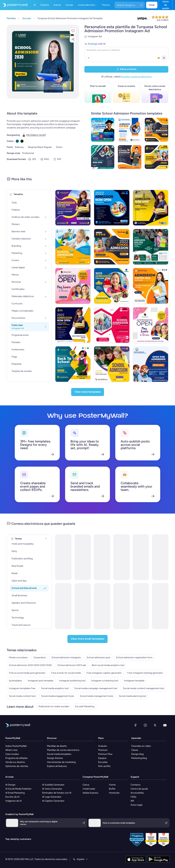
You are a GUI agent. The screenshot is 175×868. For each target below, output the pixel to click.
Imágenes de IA (14, 801)
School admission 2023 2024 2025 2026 (30, 665)
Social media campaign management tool (96, 688)
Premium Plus (105, 754)
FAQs (133, 797)
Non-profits (104, 766)
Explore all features (57, 766)
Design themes (55, 758)
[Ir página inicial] (14, 5)
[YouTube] (165, 725)
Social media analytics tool (55, 688)
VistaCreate (89, 789)
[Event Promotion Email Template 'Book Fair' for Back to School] (83, 557)
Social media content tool (22, 696)
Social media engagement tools (58, 696)
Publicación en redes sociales (54, 706)
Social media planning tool (133, 696)
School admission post (98, 657)
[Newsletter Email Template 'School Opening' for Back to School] (63, 606)
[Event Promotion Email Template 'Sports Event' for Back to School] (102, 557)
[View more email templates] (87, 639)
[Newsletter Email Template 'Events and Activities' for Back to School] (102, 606)
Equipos (102, 758)
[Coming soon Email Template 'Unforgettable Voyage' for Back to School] (160, 557)
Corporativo (40, 657)
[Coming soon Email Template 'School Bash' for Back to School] (63, 557)
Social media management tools (97, 696)
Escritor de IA (12, 797)
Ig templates (15, 681)
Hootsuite (114, 793)
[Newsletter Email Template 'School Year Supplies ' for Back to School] (83, 606)
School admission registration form (134, 657)
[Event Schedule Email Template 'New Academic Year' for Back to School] (141, 606)
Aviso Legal (136, 805)
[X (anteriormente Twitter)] (155, 725)
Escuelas (103, 762)
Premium (103, 750)
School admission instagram (66, 657)
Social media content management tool (144, 688)
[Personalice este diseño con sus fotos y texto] (43, 62)
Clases (135, 750)
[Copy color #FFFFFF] (27, 141)
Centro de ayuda (139, 789)
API (132, 801)
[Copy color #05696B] (17, 141)
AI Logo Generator (52, 797)
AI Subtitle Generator (53, 785)
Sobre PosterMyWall (16, 746)
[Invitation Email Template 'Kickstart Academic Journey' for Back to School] (121, 606)
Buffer (112, 789)
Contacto (135, 785)
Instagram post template (41, 681)
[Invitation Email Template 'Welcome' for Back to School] (141, 557)
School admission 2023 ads (72, 665)
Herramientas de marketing (61, 762)
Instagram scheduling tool (105, 681)
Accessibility (137, 793)
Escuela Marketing (85, 706)
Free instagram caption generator (104, 673)
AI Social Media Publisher (18, 789)
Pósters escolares (18, 657)
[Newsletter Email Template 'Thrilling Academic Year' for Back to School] (160, 606)
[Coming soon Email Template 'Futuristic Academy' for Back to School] (121, 557)
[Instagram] (145, 725)
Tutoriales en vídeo (141, 746)
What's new (11, 750)
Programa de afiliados (17, 758)
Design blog (137, 754)
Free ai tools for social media (66, 673)
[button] (73, 31)
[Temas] (46, 539)
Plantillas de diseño (57, 746)
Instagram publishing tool (72, 681)
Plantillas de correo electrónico (63, 750)
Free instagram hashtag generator (145, 673)
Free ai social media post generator (27, 673)
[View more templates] (88, 392)
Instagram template (134, 681)
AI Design (10, 785)
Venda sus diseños (15, 762)
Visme (112, 785)
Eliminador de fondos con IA (57, 793)
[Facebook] (135, 725)
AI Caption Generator (53, 801)
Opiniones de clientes (17, 766)
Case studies (12, 754)
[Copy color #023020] (22, 141)
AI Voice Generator (52, 789)
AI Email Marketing (15, 793)
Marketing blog (139, 758)
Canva (86, 785)
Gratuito (103, 746)
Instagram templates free (22, 688)
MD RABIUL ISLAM (36, 135)
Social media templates (59, 754)
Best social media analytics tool (108, 665)
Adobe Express (90, 793)
